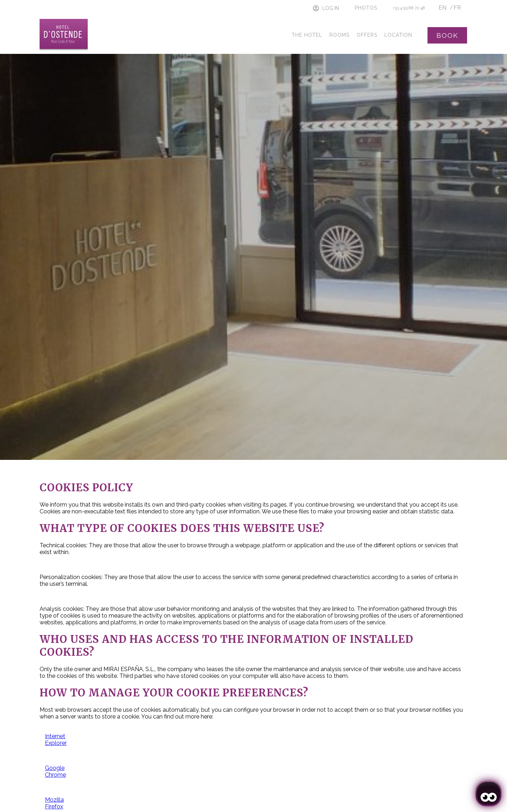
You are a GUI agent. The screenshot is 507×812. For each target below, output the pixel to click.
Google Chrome (55, 771)
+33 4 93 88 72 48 (409, 8)
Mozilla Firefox (54, 803)
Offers (367, 35)
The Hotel (307, 35)
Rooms (339, 35)
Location (398, 35)
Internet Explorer (56, 740)
